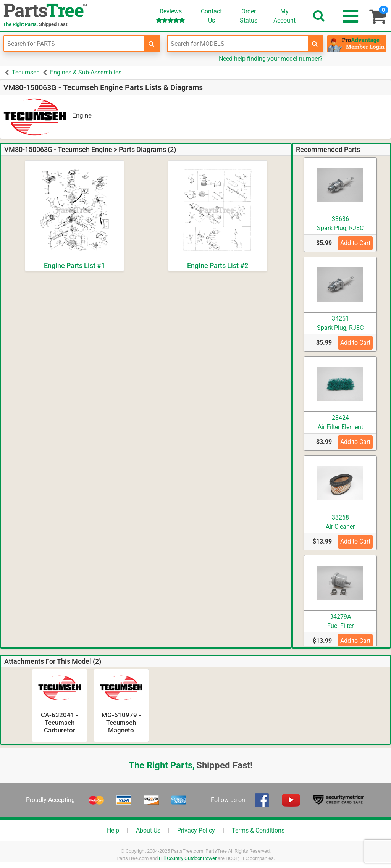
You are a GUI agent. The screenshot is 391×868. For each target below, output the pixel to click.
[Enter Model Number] (238, 44)
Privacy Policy (196, 830)
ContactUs (211, 16)
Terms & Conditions (258, 830)
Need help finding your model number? (271, 59)
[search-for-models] (315, 44)
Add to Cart (355, 243)
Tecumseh (26, 72)
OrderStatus (249, 16)
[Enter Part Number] (74, 44)
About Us (148, 830)
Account (284, 16)
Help (113, 830)
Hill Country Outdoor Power (188, 858)
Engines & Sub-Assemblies (86, 72)
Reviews (170, 15)
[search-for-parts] (152, 44)
